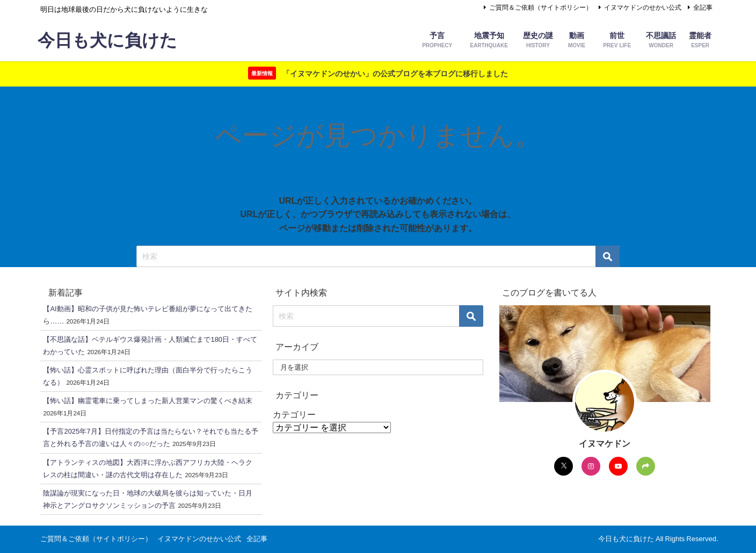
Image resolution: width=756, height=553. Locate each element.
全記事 (703, 8)
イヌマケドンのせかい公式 (643, 8)
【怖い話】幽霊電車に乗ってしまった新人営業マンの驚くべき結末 (148, 401)
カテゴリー (294, 414)
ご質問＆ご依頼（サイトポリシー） (541, 8)
